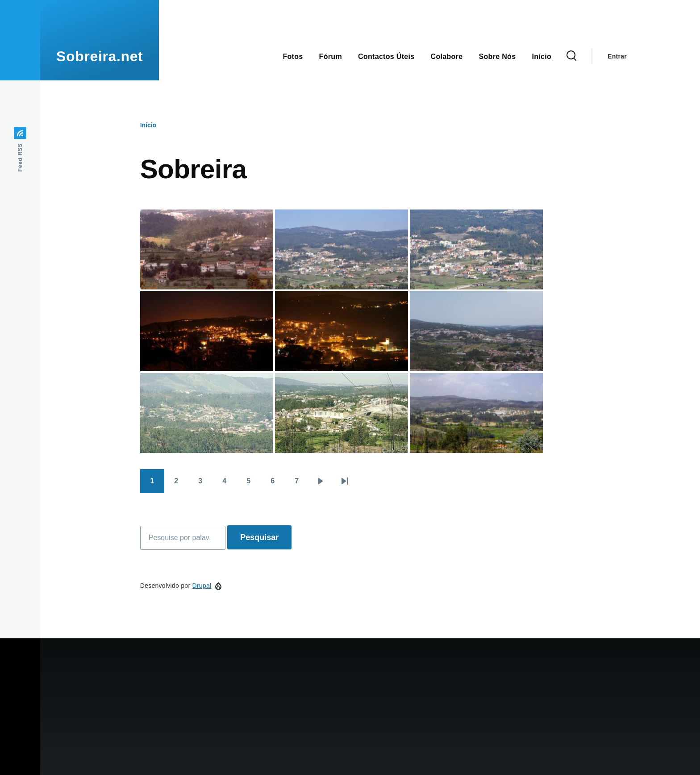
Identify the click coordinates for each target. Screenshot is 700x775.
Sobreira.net (100, 56)
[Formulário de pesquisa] (571, 56)
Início (148, 125)
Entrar (617, 56)
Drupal (202, 586)
